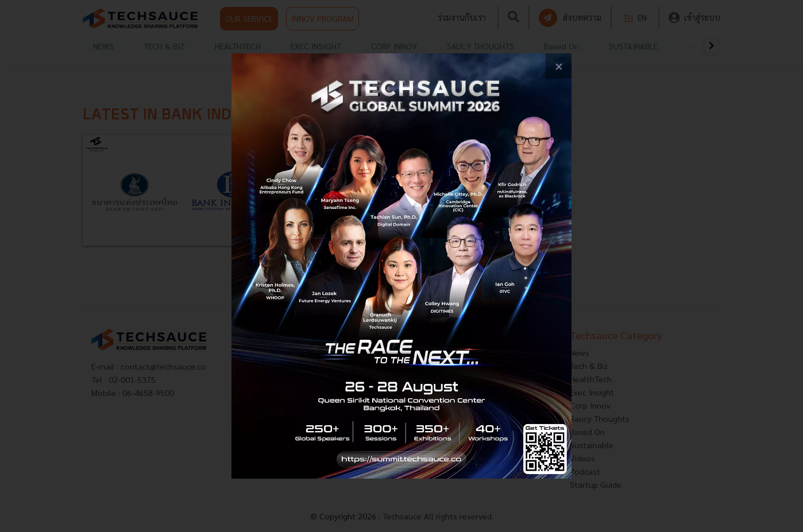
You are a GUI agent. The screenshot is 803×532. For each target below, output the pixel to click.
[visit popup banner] (402, 266)
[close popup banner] (559, 66)
